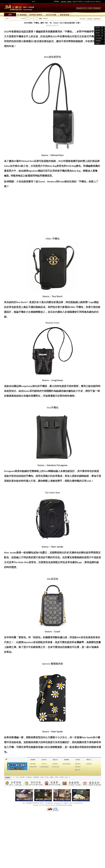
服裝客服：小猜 (99, 33)
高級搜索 (45, 18)
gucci (66, 777)
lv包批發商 (36, 777)
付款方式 (44, 764)
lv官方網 (22, 777)
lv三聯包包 (29, 777)
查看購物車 (97, 8)
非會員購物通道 (44, 767)
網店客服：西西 (99, 30)
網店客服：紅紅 (99, 28)
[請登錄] (90, 19)
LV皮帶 (62, 777)
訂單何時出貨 (55, 767)
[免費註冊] (97, 19)
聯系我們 (78, 767)
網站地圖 (33, 764)
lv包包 (42, 777)
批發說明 (89, 764)
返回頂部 (98, 43)
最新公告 (78, 770)
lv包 (19, 7)
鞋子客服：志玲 (99, 35)
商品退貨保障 (66, 764)
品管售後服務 (99, 38)
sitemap (70, 805)
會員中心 (98, 2)
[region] (52, 196)
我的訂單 (75, 2)
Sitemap (92, 2)
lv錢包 (52, 777)
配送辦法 (55, 764)
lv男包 (56, 777)
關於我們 (78, 764)
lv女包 (47, 777)
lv (14, 777)
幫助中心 (81, 2)
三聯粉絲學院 (33, 767)
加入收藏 (87, 2)
